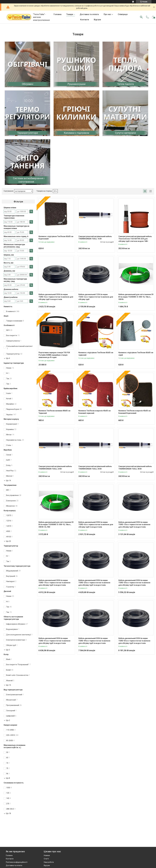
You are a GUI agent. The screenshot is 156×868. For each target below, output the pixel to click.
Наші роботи (49, 862)
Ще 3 (8, 650)
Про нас (107, 14)
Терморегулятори (28, 133)
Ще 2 (8, 720)
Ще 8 (8, 778)
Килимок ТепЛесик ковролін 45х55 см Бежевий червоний (95, 412)
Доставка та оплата (89, 14)
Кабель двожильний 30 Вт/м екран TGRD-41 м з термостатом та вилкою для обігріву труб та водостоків (55, 641)
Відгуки (97, 20)
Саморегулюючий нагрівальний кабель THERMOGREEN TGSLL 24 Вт (55, 468)
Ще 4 (8, 358)
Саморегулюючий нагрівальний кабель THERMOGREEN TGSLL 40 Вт (135, 468)
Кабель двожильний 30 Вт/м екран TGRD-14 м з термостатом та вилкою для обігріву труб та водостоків (55, 583)
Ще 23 (8, 541)
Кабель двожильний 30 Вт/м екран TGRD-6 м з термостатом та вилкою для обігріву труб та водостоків (96, 525)
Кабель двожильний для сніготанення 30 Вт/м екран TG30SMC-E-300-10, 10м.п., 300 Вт (136, 297)
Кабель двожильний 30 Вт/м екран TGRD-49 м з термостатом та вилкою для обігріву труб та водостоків (94, 641)
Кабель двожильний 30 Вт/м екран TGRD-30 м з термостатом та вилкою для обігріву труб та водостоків (134, 583)
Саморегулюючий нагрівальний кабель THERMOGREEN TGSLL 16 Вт (95, 238)
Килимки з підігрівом (76, 133)
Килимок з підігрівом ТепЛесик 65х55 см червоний (96, 354)
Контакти (85, 20)
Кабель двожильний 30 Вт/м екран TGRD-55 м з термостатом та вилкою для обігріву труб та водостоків (134, 641)
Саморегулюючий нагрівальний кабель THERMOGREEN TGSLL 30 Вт (95, 468)
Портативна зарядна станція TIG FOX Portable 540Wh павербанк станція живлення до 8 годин (54, 355)
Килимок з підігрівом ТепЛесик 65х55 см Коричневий (56, 238)
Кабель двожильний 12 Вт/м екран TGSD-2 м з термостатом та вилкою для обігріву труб (96, 297)
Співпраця (123, 14)
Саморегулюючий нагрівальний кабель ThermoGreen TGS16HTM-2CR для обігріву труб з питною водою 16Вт (135, 239)
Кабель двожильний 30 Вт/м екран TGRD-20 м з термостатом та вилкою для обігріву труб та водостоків (94, 583)
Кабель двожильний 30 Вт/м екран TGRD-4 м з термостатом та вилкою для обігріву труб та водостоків (56, 297)
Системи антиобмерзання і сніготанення (29, 180)
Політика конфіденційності (17, 862)
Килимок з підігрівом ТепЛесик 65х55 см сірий (136, 354)
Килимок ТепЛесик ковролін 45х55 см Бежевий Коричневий (135, 412)
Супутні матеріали (125, 133)
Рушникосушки (76, 84)
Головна (58, 14)
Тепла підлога (125, 84)
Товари (70, 14)
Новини (47, 855)
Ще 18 (8, 813)
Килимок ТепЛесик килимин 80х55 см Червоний (54, 412)
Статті (46, 859)
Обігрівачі (28, 84)
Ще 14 (8, 481)
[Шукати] (141, 17)
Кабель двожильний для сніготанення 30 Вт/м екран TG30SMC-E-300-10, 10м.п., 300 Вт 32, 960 (56, 525)
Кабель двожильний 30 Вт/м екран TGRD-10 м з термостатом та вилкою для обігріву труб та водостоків (134, 525)
